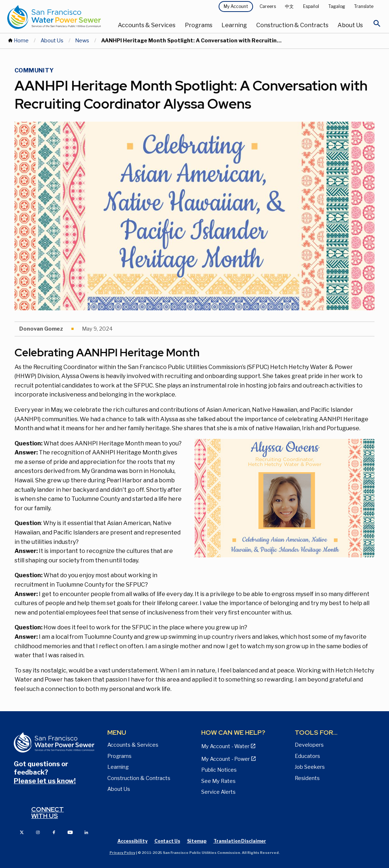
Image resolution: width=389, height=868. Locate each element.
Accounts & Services (147, 25)
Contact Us (167, 841)
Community (34, 70)
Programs (199, 25)
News (82, 41)
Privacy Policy (122, 853)
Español (311, 6)
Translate (364, 6)
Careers (268, 6)
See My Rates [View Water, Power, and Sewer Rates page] (218, 781)
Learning (234, 25)
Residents (307, 778)
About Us (350, 25)
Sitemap (197, 841)
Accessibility (133, 841)
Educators (307, 756)
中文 (289, 6)
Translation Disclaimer (240, 841)
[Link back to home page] (54, 17)
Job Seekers (310, 767)
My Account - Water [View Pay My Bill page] (225, 746)
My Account (236, 6)
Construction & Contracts (292, 25)
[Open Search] (377, 25)
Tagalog (337, 6)
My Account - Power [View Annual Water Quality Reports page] (225, 759)
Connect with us (47, 812)
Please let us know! (45, 781)
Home (21, 41)
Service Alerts (218, 792)
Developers (309, 745)
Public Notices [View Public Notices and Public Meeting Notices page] (219, 770)
